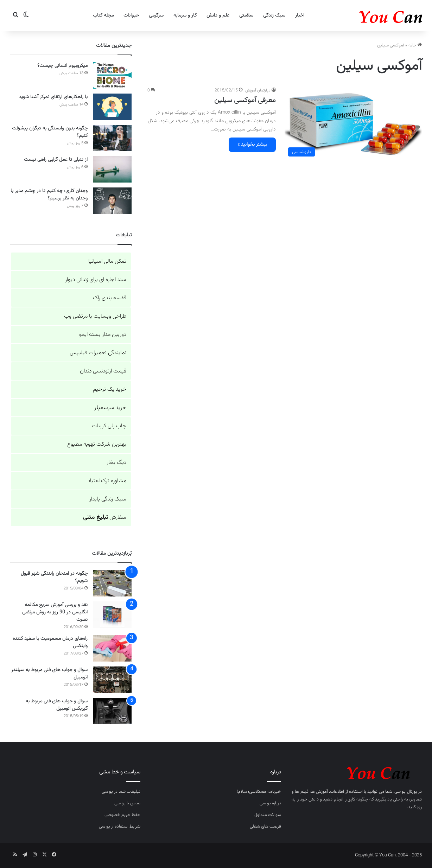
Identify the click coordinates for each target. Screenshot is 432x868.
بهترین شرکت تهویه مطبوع (97, 444)
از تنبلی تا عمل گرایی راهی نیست (56, 160)
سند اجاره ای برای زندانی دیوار (96, 280)
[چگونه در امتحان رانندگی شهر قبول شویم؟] (112, 583)
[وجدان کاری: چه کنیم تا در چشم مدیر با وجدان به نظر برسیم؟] (112, 201)
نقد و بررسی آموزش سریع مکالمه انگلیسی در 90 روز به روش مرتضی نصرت (55, 612)
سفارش (105, 518)
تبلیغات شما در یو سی (121, 792)
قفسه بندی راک (110, 298)
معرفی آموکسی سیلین (245, 100)
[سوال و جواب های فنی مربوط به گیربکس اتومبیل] (112, 711)
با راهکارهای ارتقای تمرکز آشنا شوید (53, 97)
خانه (415, 45)
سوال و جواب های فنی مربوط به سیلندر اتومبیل (49, 674)
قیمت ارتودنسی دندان (103, 371)
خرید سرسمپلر (110, 408)
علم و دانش (218, 15)
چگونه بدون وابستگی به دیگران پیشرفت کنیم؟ (50, 132)
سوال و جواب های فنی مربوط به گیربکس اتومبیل (57, 705)
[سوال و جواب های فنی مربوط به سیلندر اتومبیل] (112, 680)
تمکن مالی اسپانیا (107, 261)
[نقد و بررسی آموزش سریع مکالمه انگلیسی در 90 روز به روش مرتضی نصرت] (112, 615)
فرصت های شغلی (265, 826)
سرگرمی (156, 15)
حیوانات (131, 15)
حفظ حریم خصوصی (122, 815)
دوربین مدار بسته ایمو (103, 335)
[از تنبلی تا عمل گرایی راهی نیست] (112, 169)
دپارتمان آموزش (258, 90)
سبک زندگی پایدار (108, 499)
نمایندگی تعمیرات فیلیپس (98, 353)
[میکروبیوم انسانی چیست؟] (112, 75)
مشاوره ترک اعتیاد (107, 481)
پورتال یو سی (406, 792)
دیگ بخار (116, 463)
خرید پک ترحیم (110, 390)
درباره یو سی (270, 803)
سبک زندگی (274, 15)
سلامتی (246, 15)
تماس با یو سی (127, 803)
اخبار (300, 15)
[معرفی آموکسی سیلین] (353, 123)
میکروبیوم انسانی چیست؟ (62, 66)
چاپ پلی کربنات (109, 426)
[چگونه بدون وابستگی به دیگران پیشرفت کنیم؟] (112, 138)
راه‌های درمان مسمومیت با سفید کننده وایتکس (50, 642)
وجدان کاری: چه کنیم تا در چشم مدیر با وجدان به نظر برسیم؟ (49, 195)
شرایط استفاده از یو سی (120, 826)
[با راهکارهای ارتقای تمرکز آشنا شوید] (112, 107)
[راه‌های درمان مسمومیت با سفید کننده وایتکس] (112, 648)
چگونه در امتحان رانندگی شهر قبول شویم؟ (54, 577)
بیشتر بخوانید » (252, 145)
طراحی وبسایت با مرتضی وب (95, 316)
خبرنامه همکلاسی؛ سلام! (259, 792)
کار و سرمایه (185, 15)
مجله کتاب (103, 15)
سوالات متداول (268, 815)
